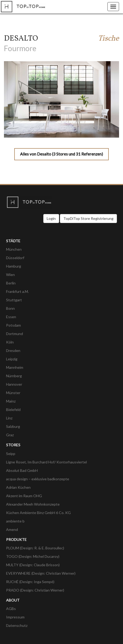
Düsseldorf (15, 258)
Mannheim (15, 367)
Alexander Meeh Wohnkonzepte (33, 504)
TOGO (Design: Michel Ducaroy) (33, 556)
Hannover (14, 384)
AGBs (11, 609)
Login (51, 218)
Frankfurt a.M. (17, 291)
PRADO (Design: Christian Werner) (35, 590)
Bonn (10, 308)
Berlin (11, 283)
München (14, 249)
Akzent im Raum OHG (24, 496)
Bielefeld (13, 410)
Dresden (13, 350)
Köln (10, 342)
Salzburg (13, 426)
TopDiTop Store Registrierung (88, 218)
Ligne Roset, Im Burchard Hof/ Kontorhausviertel (46, 462)
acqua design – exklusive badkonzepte (38, 479)
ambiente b (15, 521)
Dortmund (15, 334)
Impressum (15, 617)
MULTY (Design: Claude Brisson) (33, 565)
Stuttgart (14, 300)
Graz (10, 435)
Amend (12, 529)
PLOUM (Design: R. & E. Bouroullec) (35, 548)
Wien (10, 275)
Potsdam (13, 325)
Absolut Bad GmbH (22, 470)
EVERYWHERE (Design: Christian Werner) (41, 573)
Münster (13, 393)
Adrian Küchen (18, 487)
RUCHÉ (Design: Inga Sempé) (30, 582)
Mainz (11, 401)
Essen (11, 317)
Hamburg (14, 266)
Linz (9, 418)
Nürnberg (14, 376)
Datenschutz (17, 625)
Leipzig (12, 359)
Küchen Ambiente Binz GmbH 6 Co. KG (38, 513)
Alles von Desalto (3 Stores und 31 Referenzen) (61, 154)
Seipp (11, 454)
